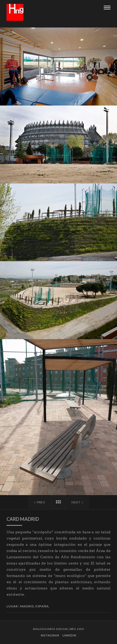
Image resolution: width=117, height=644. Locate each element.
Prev (39, 502)
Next (78, 502)
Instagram (50, 635)
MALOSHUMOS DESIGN (50, 629)
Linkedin (69, 635)
